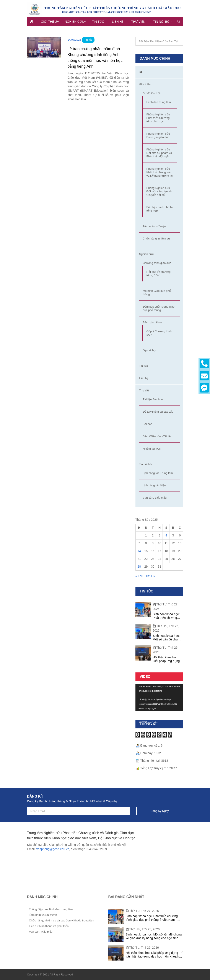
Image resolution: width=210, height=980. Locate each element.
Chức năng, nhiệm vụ (156, 239)
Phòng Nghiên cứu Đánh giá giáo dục (158, 135)
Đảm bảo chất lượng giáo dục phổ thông (159, 308)
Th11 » (150, 576)
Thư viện (138, 22)
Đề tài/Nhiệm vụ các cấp (158, 412)
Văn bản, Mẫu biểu (41, 932)
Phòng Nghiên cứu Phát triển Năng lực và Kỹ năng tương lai (160, 172)
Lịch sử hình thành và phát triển (49, 926)
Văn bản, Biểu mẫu (155, 498)
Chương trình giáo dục (157, 263)
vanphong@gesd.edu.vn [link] (53, 849)
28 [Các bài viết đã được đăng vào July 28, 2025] (139, 567)
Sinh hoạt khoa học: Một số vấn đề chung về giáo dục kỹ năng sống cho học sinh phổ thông (167, 638)
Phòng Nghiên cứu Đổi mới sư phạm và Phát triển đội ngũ (159, 153)
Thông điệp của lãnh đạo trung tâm (51, 909)
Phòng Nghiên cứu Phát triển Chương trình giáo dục (158, 118)
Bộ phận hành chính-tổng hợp (160, 209)
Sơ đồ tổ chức (152, 93)
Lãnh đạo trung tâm (159, 102)
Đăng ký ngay (160, 811)
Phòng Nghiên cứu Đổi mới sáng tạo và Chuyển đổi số (159, 191)
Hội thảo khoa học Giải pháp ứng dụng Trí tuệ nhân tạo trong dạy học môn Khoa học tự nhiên (167, 659)
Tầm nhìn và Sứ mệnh (43, 915)
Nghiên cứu (75, 22)
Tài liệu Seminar (153, 399)
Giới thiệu (49, 22)
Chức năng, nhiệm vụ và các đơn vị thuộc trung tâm (62, 920)
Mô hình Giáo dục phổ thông (157, 293)
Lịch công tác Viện (154, 485)
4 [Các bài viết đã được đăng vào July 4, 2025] (166, 535)
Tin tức (98, 22)
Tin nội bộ (161, 22)
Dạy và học (150, 350)
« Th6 (139, 576)
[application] (159, 698)
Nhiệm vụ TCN (152, 449)
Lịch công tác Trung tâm (158, 473)
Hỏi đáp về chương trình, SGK (159, 274)
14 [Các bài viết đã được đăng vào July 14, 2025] (139, 551)
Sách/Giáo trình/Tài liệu (158, 436)
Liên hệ (118, 22)
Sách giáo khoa (153, 322)
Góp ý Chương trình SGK (159, 333)
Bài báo (148, 424)
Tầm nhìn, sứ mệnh (155, 226)
